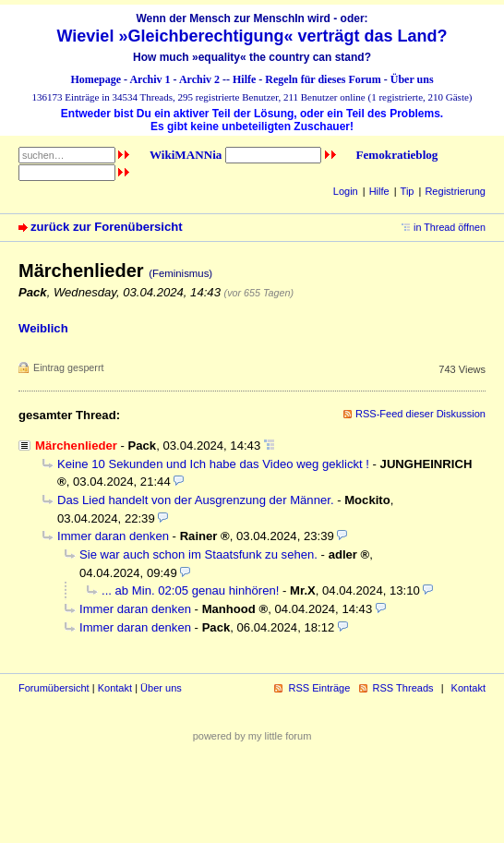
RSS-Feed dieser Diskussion (420, 414)
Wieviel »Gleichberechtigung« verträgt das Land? (252, 36)
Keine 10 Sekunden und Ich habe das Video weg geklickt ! (213, 464)
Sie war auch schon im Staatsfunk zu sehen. (198, 554)
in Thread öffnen (450, 227)
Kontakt (115, 688)
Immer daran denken (113, 536)
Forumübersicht (54, 688)
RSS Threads (403, 688)
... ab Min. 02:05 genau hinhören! (190, 590)
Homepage (96, 79)
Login (346, 191)
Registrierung (455, 191)
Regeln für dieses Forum (323, 79)
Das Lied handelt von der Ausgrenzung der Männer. (196, 500)
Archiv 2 (199, 79)
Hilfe (244, 79)
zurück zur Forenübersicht (107, 227)
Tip (408, 191)
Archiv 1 (150, 79)
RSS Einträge (319, 688)
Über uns (412, 79)
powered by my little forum (252, 736)
